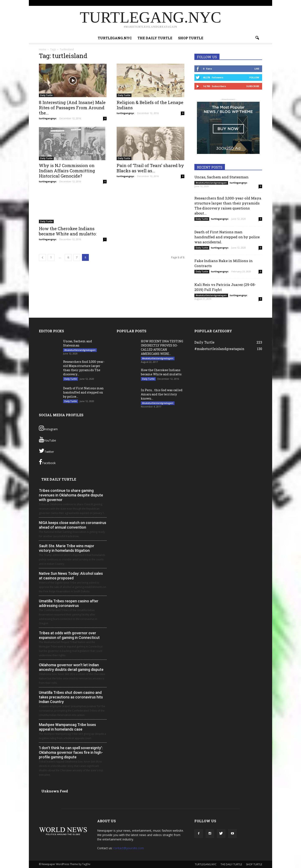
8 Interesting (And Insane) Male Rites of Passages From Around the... (72, 108)
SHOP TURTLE (221, 3)
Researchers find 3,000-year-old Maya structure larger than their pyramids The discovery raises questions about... (228, 206)
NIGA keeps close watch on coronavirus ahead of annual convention (73, 525)
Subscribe (253, 86)
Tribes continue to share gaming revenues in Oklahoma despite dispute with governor (71, 495)
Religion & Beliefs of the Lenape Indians (150, 105)
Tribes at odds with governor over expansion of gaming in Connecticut (69, 635)
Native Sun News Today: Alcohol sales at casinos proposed (71, 576)
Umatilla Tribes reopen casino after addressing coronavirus (69, 603)
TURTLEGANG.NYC (174, 3)
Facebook (47, 462)
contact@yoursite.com (129, 848)
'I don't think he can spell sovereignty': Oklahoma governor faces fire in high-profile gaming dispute (71, 752)
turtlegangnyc (48, 118)
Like (257, 69)
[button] (257, 38)
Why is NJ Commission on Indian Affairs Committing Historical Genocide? (67, 171)
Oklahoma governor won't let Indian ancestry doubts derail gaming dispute (71, 667)
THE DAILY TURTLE (199, 3)
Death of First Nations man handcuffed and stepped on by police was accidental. (227, 237)
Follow (254, 77)
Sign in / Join (154, 3)
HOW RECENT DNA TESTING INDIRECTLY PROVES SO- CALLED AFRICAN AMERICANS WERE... (162, 347)
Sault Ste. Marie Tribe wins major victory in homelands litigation (67, 548)
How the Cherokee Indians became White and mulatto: (68, 231)
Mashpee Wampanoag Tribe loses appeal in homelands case (67, 727)
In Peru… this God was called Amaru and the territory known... (162, 394)
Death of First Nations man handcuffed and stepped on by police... (83, 392)
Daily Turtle (46, 95)
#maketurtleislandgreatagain (211, 183)
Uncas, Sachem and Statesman (221, 177)
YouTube (47, 439)
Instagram (48, 428)
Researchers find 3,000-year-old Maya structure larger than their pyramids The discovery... (84, 368)
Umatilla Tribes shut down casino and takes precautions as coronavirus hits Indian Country (71, 697)
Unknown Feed (55, 791)
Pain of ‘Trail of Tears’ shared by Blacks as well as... (150, 168)
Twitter (46, 451)
